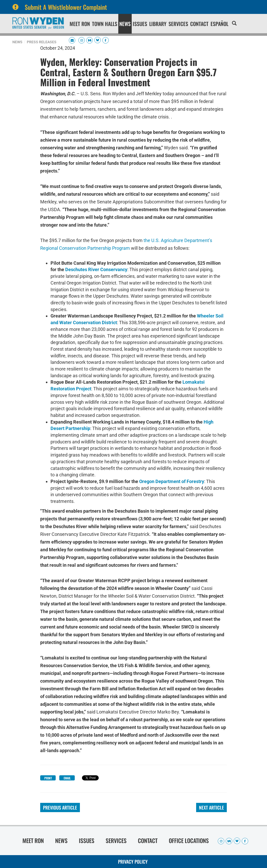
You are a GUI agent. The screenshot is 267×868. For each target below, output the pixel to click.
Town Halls (105, 24)
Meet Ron (80, 24)
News (125, 24)
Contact (199, 24)
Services (178, 24)
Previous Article (60, 807)
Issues (140, 24)
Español (219, 24)
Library (158, 24)
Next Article (211, 807)
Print (48, 778)
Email (67, 778)
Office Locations (189, 840)
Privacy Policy (133, 862)
